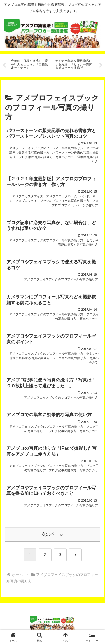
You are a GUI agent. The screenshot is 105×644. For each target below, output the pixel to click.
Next (101, 65)
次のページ (53, 534)
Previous (4, 65)
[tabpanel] (30, 65)
